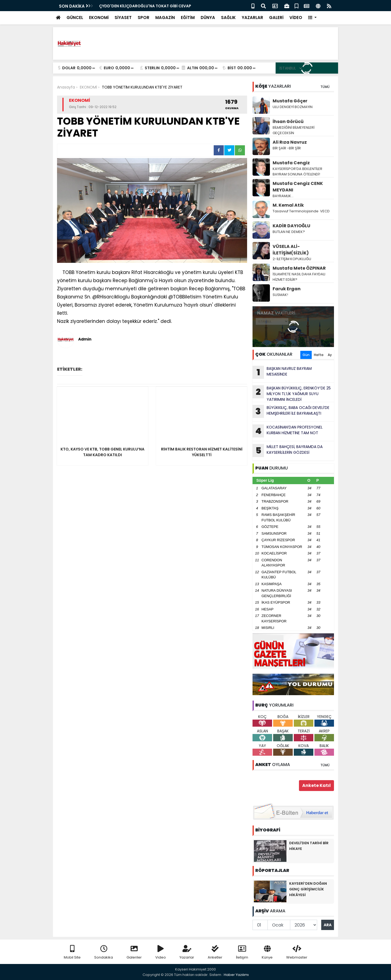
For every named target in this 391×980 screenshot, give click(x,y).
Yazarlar (187, 952)
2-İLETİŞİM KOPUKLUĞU (292, 259)
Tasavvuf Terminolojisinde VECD (302, 211)
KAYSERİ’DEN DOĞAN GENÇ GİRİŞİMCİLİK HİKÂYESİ (308, 889)
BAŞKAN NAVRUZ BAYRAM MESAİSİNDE (135, 6)
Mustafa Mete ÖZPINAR (299, 268)
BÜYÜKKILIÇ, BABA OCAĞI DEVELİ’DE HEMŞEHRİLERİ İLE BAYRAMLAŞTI (291, 411)
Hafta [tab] (319, 355)
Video (161, 952)
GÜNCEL (75, 18)
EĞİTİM (188, 18)
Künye (267, 952)
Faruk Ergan (287, 289)
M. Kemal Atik (288, 205)
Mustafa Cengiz (291, 163)
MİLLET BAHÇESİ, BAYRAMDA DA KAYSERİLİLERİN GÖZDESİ (288, 450)
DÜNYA (208, 18)
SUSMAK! (280, 295)
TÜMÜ (325, 87)
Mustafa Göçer (290, 101)
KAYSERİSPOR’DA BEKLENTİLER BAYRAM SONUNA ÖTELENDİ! (297, 171)
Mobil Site (72, 952)
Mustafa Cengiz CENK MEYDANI (298, 187)
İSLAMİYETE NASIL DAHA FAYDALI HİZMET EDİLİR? (299, 277)
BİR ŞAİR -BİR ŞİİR (287, 148)
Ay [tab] (330, 355)
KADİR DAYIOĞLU (291, 226)
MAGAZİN (165, 18)
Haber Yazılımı (236, 975)
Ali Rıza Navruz (290, 142)
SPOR (144, 18)
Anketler (215, 952)
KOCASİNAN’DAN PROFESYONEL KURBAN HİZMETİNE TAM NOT (288, 431)
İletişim (242, 952)
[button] (312, 18)
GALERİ (276, 18)
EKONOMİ (99, 18)
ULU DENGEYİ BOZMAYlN (293, 107)
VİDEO (296, 18)
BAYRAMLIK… (283, 196)
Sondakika (104, 952)
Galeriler (134, 952)
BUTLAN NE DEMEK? (289, 232)
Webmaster (297, 952)
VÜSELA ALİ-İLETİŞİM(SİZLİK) (291, 250)
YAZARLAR (252, 18)
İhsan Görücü (288, 122)
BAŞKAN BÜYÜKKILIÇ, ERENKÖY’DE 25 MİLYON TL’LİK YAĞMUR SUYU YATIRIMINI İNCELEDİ (292, 394)
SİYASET (123, 18)
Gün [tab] (306, 355)
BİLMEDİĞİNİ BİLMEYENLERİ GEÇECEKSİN (294, 130)
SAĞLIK (228, 18)
